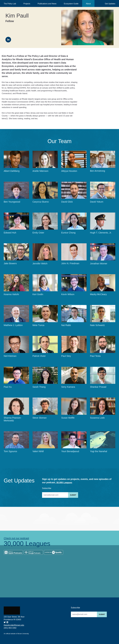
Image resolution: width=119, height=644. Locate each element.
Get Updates (110, 4)
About (88, 4)
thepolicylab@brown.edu (14, 625)
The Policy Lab (10, 4)
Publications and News (47, 4)
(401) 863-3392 (10, 628)
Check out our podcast (17, 538)
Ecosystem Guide (71, 4)
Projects (27, 4)
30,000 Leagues (65, 482)
